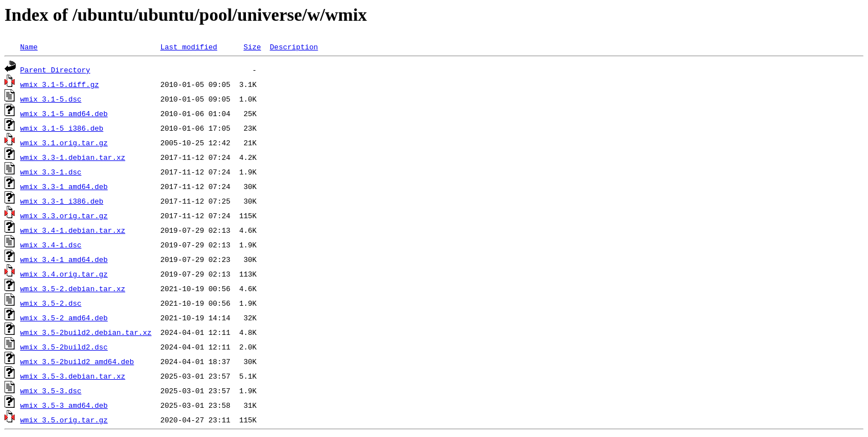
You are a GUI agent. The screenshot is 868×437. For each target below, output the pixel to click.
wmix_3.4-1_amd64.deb (64, 259)
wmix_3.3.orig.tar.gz (64, 215)
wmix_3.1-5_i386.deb (62, 128)
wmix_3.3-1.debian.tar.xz (73, 157)
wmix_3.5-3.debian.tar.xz (73, 376)
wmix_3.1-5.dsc (51, 99)
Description (294, 47)
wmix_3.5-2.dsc (51, 303)
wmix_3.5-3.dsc (51, 390)
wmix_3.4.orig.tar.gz (64, 274)
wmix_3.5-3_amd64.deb (64, 405)
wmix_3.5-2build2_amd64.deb (77, 361)
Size (252, 47)
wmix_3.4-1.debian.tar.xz (73, 230)
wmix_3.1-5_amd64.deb (64, 113)
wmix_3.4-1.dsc (51, 245)
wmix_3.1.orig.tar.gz (64, 142)
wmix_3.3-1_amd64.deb (64, 186)
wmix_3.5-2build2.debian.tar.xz (86, 332)
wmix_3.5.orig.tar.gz (64, 420)
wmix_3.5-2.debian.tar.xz (73, 288)
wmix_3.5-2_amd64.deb (64, 318)
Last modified (188, 47)
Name (29, 47)
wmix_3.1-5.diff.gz (60, 84)
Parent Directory (55, 70)
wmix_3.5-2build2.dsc (64, 347)
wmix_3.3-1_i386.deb (62, 201)
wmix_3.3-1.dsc (51, 172)
